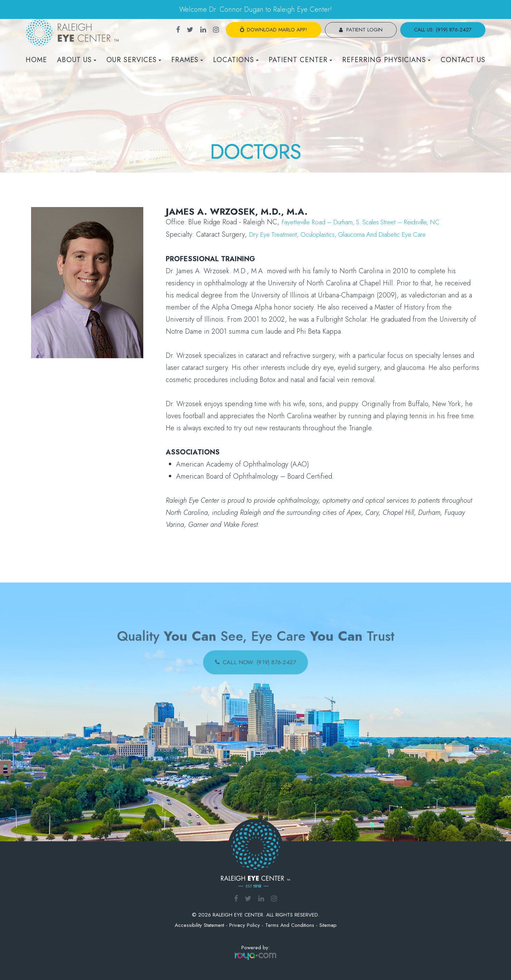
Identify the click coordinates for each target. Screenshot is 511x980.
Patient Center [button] (300, 60)
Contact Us (463, 60)
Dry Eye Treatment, (278, 234)
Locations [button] (236, 60)
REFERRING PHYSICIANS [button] (386, 60)
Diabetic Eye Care (423, 234)
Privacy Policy (245, 924)
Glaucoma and (374, 234)
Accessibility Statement (199, 924)
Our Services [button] (134, 60)
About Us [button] (77, 60)
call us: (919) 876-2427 (443, 30)
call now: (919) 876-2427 (259, 660)
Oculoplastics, (329, 234)
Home (36, 60)
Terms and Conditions (290, 924)
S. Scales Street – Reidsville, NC (415, 222)
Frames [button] (187, 60)
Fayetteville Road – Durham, (324, 222)
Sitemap (328, 924)
